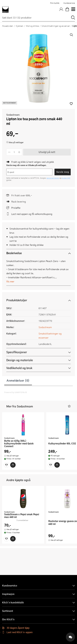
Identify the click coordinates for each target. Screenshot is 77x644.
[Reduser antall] (9, 152)
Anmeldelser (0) (18, 380)
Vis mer (10, 281)
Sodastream (13, 115)
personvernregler (53, 178)
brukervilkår (66, 178)
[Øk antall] (19, 152)
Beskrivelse (14, 253)
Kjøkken (20, 26)
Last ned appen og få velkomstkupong (32, 214)
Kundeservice (69, 3)
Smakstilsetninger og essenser (56, 26)
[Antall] (14, 152)
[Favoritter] (6, 465)
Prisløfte (16, 208)
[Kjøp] (13, 465)
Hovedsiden (8, 26)
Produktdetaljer (17, 300)
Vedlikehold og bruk (19, 368)
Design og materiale (20, 360)
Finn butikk (55, 3)
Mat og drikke (32, 26)
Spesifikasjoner (17, 352)
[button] (69, 406)
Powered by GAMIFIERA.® (16, 392)
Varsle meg (63, 172)
